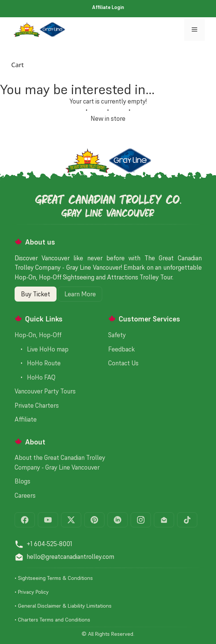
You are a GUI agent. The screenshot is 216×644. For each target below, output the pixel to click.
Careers (25, 495)
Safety (117, 335)
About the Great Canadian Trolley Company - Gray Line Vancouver (60, 462)
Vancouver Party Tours (45, 391)
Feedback (121, 349)
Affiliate (26, 419)
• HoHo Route (38, 363)
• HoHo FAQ (35, 377)
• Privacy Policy (32, 592)
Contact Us (123, 363)
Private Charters (37, 405)
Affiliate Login (108, 7)
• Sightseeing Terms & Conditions (54, 578)
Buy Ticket (36, 294)
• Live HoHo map (42, 349)
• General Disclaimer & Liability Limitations (63, 606)
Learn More (80, 294)
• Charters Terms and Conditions (52, 620)
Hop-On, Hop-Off (38, 335)
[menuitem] (108, 8)
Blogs (22, 481)
